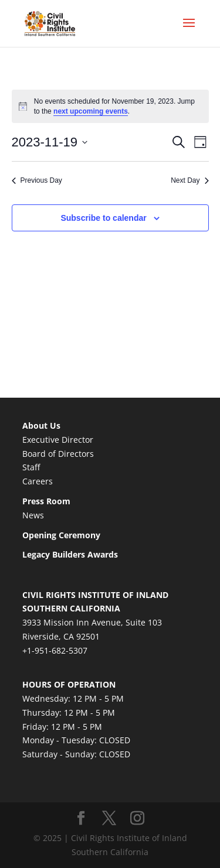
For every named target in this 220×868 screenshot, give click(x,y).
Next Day (189, 180)
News (33, 515)
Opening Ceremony (61, 535)
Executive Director (58, 440)
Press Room (46, 501)
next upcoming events (91, 111)
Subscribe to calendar (103, 218)
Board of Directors (58, 454)
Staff (31, 467)
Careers (38, 481)
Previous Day (37, 180)
